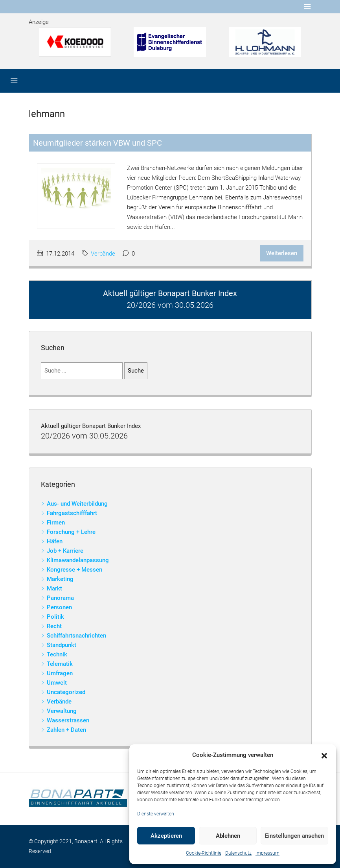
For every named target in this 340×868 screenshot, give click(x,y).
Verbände (103, 254)
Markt (54, 588)
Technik (57, 654)
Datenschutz (238, 853)
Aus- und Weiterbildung (77, 504)
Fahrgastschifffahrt (72, 513)
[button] (324, 755)
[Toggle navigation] (307, 7)
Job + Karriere (65, 551)
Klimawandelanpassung (78, 560)
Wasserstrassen (68, 720)
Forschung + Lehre (71, 532)
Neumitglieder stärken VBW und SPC (97, 143)
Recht (54, 626)
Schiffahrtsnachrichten (76, 636)
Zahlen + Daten (66, 730)
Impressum (267, 853)
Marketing (60, 579)
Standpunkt (62, 645)
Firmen (56, 523)
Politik (55, 617)
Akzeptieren (166, 836)
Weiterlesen (282, 253)
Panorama (60, 598)
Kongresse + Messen (74, 570)
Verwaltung (62, 711)
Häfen (55, 541)
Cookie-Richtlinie (204, 853)
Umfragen (60, 673)
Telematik (60, 664)
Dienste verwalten (156, 814)
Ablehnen (228, 836)
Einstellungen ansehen (294, 836)
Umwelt (57, 683)
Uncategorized (66, 692)
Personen (59, 607)
